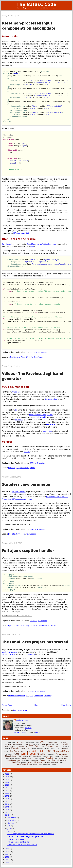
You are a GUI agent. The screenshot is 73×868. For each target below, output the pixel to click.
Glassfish (40, 748)
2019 (7, 796)
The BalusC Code (37, 4)
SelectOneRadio (39, 759)
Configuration (18, 744)
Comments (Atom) (21, 710)
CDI (42, 742)
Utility (30, 762)
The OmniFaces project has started (35, 642)
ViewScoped (31, 534)
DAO (57, 744)
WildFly (54, 765)
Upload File (15, 762)
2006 (7, 862)
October (11, 823)
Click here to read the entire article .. (17, 524)
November (12, 820)
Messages (9, 754)
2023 (7, 785)
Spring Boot (63, 759)
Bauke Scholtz (22, 720)
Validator (48, 696)
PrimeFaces (51, 424)
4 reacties (41, 529)
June (9, 828)
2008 (7, 857)
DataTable (65, 744)
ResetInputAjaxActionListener (42, 244)
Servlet (49, 758)
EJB (56, 746)
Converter (27, 744)
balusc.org (29, 728)
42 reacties (43, 621)
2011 (7, 849)
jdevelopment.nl (9, 654)
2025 (7, 779)
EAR (43, 746)
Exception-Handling (21, 625)
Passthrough (50, 754)
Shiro (56, 759)
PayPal (38, 732)
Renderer (64, 756)
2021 (7, 790)
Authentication (30, 743)
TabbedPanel (25, 761)
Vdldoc (27, 452)
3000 (7, 774)
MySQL (16, 754)
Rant (51, 756)
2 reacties (41, 463)
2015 (7, 807)
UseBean (24, 763)
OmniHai (41, 754)
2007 (7, 860)
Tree (49, 761)
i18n (58, 748)
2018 (7, 799)
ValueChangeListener (51, 763)
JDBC (23, 751)
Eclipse (49, 746)
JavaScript (15, 751)
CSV (38, 744)
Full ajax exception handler (28, 550)
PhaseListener (11, 756)
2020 (7, 793)
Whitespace (46, 765)
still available (42, 417)
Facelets (12, 468)
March (10, 831)
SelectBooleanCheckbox (13, 759)
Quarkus (45, 756)
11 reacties (42, 691)
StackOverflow (14, 760)
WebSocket (33, 765)
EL (61, 746)
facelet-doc (47, 431)
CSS (33, 744)
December (12, 817)
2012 (7, 815)
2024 (7, 782)
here (32, 246)
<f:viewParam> (18, 492)
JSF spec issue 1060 (21, 233)
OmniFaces (7, 244)
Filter (28, 748)
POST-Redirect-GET (25, 756)
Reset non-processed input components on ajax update (29, 26)
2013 (7, 812)
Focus (34, 748)
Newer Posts (7, 705)
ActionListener (14, 357)
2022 (7, 788)
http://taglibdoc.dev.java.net (41, 415)
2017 (7, 801)
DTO (31, 746)
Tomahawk (34, 761)
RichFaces (19, 420)
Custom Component (17, 696)
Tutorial (55, 760)
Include (6, 751)
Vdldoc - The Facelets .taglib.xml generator (25, 836)
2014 (7, 810)
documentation (51, 399)
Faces (23, 748)
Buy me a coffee (20, 732)
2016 (7, 804)
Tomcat (43, 760)
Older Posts (66, 705)
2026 (7, 777)
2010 (7, 851)
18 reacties (43, 352)
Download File (22, 746)
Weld (40, 765)
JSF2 (31, 357)
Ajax (23, 357)
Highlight (47, 748)
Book (37, 743)
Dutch (37, 746)
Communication (52, 742)
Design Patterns (10, 746)
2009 (7, 854)
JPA (28, 751)
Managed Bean (61, 751)
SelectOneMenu (27, 758)
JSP (49, 751)
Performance (61, 754)
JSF (27, 357)
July (9, 826)
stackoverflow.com (10, 652)
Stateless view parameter (26, 484)
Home (37, 705)
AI (18, 742)
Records (57, 756)
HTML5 (53, 748)
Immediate (64, 748)
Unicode (63, 761)
